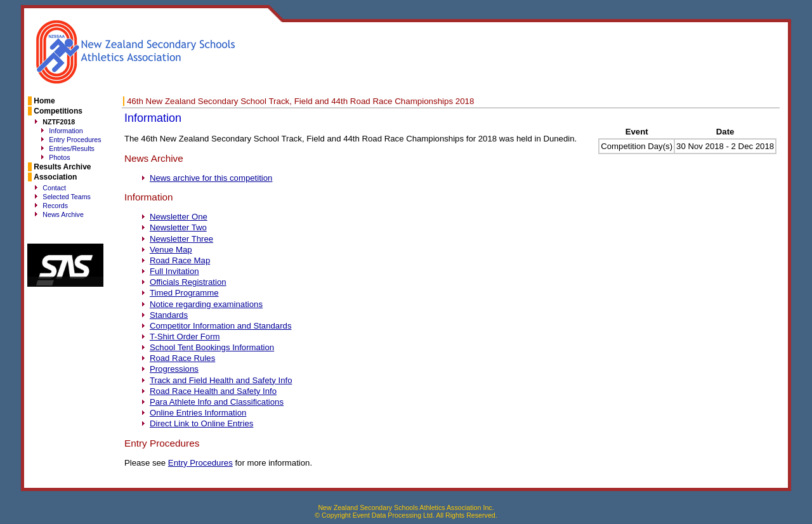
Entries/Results (72, 148)
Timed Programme (184, 293)
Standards (169, 315)
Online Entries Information (198, 413)
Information (66, 131)
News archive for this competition (211, 178)
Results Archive (62, 167)
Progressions (174, 369)
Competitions (58, 111)
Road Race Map (180, 260)
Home (44, 101)
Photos (59, 157)
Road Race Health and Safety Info (213, 391)
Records (55, 206)
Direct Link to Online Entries (201, 423)
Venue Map (171, 250)
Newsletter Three (181, 239)
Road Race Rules (182, 358)
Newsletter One (179, 217)
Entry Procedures (75, 140)
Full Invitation (174, 271)
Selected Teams (67, 197)
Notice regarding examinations (206, 304)
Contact (54, 188)
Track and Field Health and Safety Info (221, 380)
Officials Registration (188, 282)
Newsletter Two (178, 227)
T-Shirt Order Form (185, 337)
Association (55, 177)
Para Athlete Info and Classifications (217, 402)
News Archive (63, 214)
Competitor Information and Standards (221, 326)
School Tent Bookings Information (212, 347)
